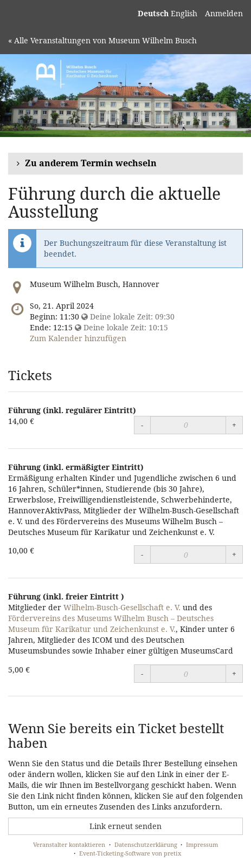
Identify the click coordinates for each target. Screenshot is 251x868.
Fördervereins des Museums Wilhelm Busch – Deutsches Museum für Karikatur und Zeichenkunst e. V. (111, 624)
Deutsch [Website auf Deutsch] (153, 13)
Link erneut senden (125, 826)
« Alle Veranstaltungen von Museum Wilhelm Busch (102, 40)
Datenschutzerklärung (146, 844)
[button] (125, 164)
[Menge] (188, 425)
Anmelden (224, 13)
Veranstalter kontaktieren (69, 844)
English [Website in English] (184, 13)
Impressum (202, 844)
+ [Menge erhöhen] (234, 425)
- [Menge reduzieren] (142, 425)
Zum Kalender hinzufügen (78, 338)
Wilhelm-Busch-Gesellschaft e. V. (122, 607)
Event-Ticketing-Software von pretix (130, 853)
